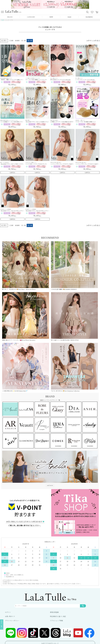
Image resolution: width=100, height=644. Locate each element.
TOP (3, 20)
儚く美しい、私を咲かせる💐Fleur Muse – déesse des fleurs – (26, 266)
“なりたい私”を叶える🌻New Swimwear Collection (74, 367)
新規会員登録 (54, 612)
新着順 (17, 40)
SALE (69, 17)
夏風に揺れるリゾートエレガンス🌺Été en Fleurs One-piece (26, 316)
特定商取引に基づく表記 (58, 616)
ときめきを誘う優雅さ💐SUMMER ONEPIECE (74, 266)
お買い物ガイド (10, 616)
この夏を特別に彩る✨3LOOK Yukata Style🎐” (26, 367)
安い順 (24, 40)
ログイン (8, 612)
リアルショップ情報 (56, 620)
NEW (51, 17)
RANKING (89, 17)
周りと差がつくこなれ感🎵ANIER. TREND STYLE (74, 316)
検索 (83, 606)
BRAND (10, 17)
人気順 (11, 40)
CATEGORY (31, 17)
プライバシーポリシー (12, 620)
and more (50, 485)
